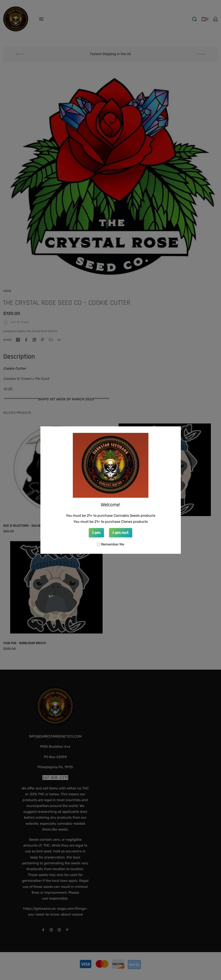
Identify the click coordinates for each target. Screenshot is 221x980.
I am (96, 533)
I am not (121, 533)
